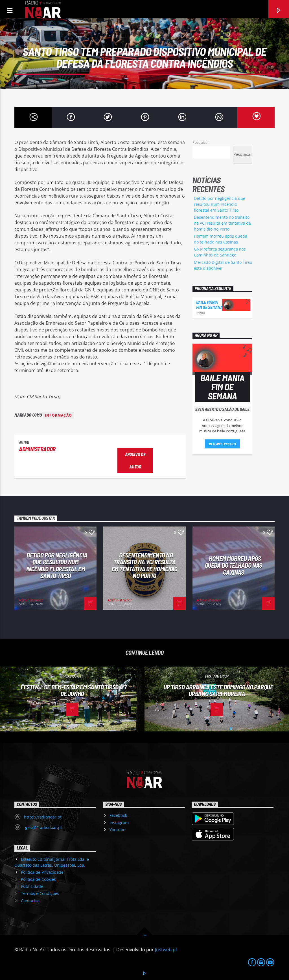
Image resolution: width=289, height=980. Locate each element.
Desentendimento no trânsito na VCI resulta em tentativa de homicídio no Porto (222, 223)
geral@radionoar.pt (43, 827)
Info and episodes (222, 444)
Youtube (117, 830)
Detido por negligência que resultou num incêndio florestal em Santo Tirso (220, 204)
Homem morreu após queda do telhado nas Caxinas (234, 565)
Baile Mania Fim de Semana (209, 305)
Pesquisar (201, 142)
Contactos (30, 901)
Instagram (119, 823)
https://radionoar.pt (43, 817)
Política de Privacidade (42, 872)
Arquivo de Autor (135, 461)
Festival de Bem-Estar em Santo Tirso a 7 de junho (74, 690)
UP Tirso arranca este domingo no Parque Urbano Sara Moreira (218, 690)
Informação (58, 415)
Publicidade (32, 886)
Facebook (118, 815)
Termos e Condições (40, 893)
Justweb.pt (166, 950)
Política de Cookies (38, 879)
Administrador (37, 449)
